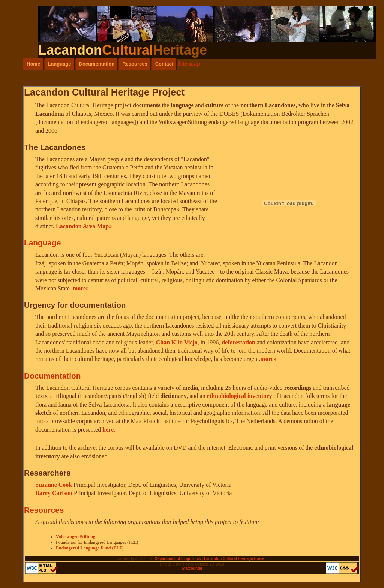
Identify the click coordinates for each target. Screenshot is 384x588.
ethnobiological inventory (240, 396)
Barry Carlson (55, 493)
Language (59, 64)
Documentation (97, 64)
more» (81, 288)
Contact (164, 64)
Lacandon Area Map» (84, 226)
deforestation (238, 342)
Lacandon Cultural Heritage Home (234, 559)
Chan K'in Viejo (177, 342)
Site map (189, 64)
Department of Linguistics (178, 559)
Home (33, 64)
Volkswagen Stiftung (76, 537)
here (108, 430)
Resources (135, 64)
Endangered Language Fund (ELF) (90, 548)
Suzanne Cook (54, 485)
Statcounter (192, 568)
